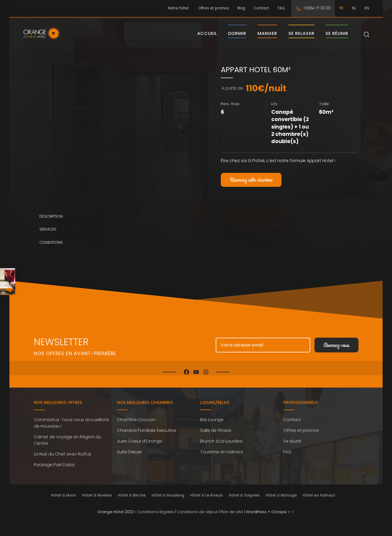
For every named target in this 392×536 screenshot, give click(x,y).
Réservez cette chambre (251, 185)
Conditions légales (155, 517)
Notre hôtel (178, 8)
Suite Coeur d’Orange (140, 446)
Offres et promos (214, 8)
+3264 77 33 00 (317, 8)
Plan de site (232, 517)
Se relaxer (301, 36)
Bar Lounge (212, 425)
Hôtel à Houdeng (168, 500)
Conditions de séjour (197, 517)
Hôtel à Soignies (244, 500)
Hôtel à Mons (64, 500)
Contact (261, 8)
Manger (267, 36)
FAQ (281, 8)
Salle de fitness (216, 435)
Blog (241, 8)
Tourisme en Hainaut (222, 457)
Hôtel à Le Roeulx (207, 500)
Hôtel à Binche (132, 500)
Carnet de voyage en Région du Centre (67, 445)
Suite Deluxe (129, 457)
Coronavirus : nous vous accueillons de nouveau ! (71, 428)
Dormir (237, 36)
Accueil (207, 36)
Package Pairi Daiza (54, 470)
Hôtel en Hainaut (319, 500)
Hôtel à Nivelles (97, 500)
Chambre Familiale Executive (147, 435)
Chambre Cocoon (136, 425)
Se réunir (337, 36)
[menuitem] (341, 8)
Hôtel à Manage (281, 500)
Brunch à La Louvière (221, 446)
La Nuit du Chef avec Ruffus (63, 459)
